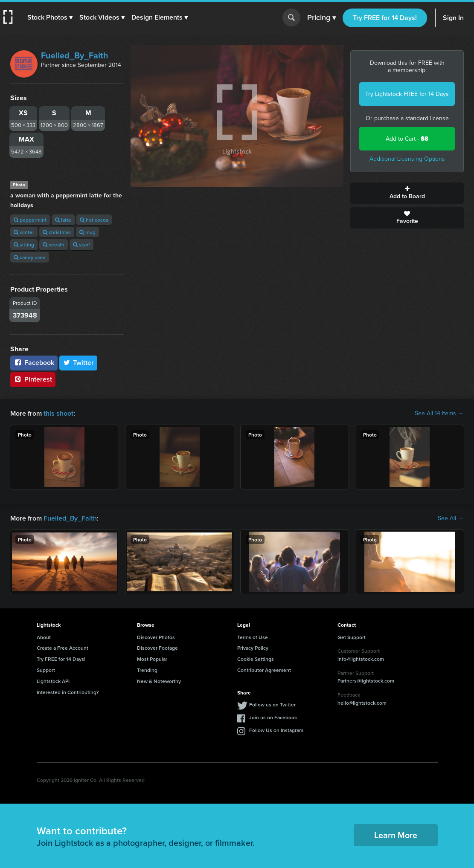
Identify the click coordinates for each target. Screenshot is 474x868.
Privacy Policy (253, 648)
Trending (147, 670)
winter (24, 232)
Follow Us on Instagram (276, 730)
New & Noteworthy (159, 681)
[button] (50, 17)
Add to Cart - (407, 139)
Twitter (79, 363)
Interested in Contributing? (68, 692)
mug (87, 232)
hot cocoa (94, 220)
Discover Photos (156, 637)
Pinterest (33, 379)
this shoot (58, 413)
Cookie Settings (256, 659)
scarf (81, 244)
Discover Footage (157, 648)
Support (46, 670)
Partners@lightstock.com (366, 681)
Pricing (321, 18)
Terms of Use (253, 637)
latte (63, 220)
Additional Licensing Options (407, 159)
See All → (451, 518)
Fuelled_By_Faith (75, 55)
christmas (57, 232)
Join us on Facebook (273, 717)
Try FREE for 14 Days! (385, 18)
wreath (54, 244)
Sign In (453, 18)
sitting (24, 244)
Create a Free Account (63, 648)
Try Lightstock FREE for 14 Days (407, 94)
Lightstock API (53, 681)
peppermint (30, 220)
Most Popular (152, 659)
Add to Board (407, 193)
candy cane (30, 257)
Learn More (396, 835)
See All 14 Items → (439, 414)
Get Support (352, 637)
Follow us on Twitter (272, 705)
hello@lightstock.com (362, 703)
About (44, 637)
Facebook (34, 363)
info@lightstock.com (361, 659)
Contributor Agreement (264, 670)
